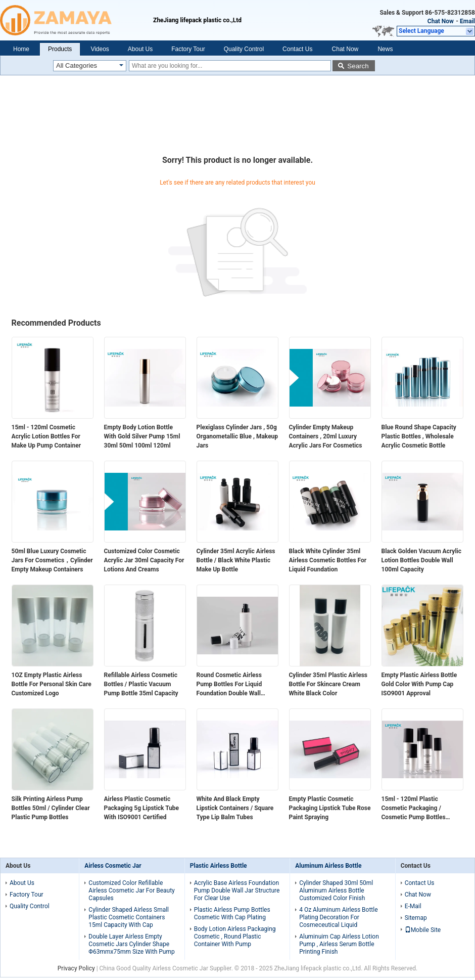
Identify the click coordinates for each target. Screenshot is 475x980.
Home (21, 49)
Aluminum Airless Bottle (328, 866)
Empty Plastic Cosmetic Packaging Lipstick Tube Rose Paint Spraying (330, 808)
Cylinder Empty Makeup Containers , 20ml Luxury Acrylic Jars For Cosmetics (326, 436)
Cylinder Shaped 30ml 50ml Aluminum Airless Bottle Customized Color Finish (336, 890)
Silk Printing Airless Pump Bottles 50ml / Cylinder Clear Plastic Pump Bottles (51, 808)
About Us (140, 49)
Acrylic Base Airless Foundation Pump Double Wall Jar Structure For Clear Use (237, 890)
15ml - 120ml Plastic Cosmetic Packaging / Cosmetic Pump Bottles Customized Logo (414, 809)
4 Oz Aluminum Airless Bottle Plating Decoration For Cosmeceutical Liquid (338, 917)
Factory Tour (188, 49)
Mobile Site (423, 930)
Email (467, 21)
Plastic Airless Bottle (219, 866)
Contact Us (297, 49)
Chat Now (441, 21)
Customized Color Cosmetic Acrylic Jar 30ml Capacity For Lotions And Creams (144, 560)
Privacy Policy (76, 968)
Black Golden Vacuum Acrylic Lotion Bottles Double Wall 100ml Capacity (422, 560)
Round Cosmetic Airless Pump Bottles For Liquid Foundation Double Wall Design (229, 685)
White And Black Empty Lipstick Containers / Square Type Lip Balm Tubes (235, 808)
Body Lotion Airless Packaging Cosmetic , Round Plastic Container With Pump (235, 937)
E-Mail (413, 906)
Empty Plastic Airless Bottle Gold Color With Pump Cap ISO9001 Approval (419, 684)
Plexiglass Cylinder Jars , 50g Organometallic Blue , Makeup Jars (238, 436)
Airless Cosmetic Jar (113, 866)
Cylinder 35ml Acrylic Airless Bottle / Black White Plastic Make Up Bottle (236, 560)
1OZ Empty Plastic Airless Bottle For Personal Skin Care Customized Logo (52, 684)
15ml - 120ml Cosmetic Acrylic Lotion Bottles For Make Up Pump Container (46, 436)
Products (60, 49)
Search (358, 66)
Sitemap (416, 918)
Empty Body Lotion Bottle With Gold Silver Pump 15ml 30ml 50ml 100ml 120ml (142, 436)
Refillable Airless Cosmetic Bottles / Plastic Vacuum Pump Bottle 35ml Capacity (141, 684)
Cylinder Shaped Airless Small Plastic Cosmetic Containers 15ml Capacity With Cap (129, 917)
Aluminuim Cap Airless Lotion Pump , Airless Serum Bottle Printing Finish (339, 944)
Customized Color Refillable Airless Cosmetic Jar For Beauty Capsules (131, 890)
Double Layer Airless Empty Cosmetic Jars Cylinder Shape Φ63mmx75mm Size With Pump (131, 944)
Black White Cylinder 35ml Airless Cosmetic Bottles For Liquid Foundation (328, 560)
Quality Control (244, 49)
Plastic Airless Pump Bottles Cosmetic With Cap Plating (232, 914)
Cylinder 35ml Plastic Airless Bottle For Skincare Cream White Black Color (328, 684)
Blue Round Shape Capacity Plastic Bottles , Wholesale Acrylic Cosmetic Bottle (419, 436)
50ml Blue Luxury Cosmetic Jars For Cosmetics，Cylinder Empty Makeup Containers (52, 560)
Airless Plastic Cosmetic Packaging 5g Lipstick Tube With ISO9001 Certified (142, 808)
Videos (100, 49)
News (385, 49)
